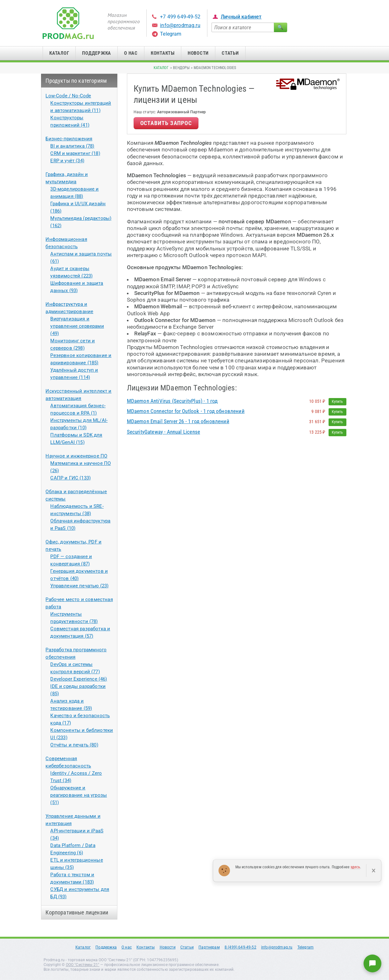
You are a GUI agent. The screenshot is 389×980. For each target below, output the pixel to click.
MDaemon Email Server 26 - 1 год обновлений (178, 421)
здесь (355, 867)
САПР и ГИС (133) (70, 478)
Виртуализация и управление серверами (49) (77, 326)
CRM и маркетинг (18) (75, 153)
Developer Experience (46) (79, 679)
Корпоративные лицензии (77, 912)
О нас (131, 53)
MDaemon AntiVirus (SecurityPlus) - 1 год (172, 401)
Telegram (171, 34)
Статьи (230, 53)
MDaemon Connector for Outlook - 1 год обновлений (186, 411)
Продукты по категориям (76, 81)
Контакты (163, 53)
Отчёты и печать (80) (74, 745)
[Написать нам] (372, 963)
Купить (337, 402)
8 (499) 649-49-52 (240, 947)
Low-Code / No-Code (68, 96)
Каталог (59, 53)
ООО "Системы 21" (83, 965)
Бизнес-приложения (69, 139)
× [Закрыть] (374, 871)
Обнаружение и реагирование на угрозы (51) (79, 795)
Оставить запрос (166, 123)
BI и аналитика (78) (72, 146)
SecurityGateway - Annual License (163, 432)
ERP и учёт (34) (67, 161)
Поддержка (97, 53)
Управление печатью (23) (79, 586)
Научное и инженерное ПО (76, 456)
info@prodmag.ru (180, 25)
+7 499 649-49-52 (180, 17)
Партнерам (209, 947)
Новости (198, 53)
